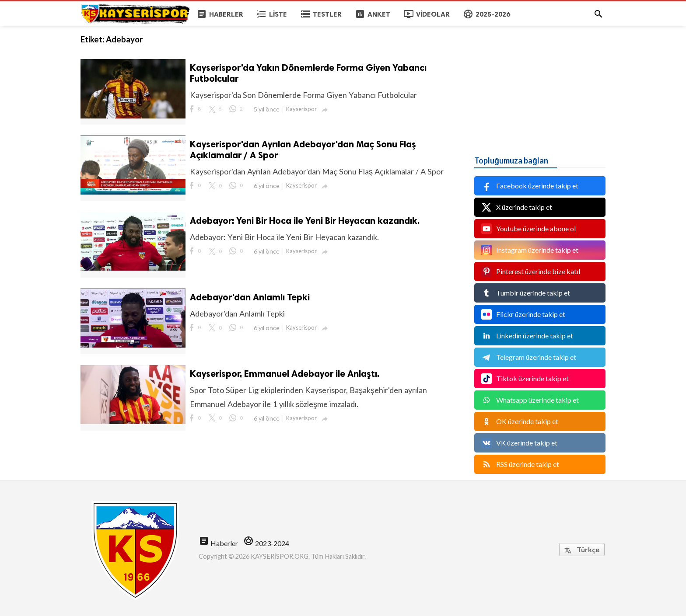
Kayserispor (301, 109)
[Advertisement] (540, 81)
